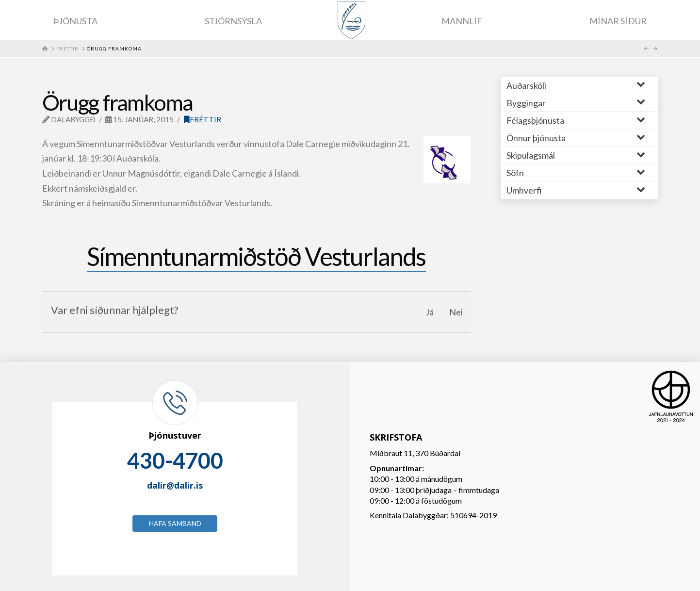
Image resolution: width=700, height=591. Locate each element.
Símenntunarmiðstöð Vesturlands (256, 256)
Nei (456, 312)
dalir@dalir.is (175, 485)
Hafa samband (175, 523)
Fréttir (203, 119)
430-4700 (175, 460)
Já (430, 312)
